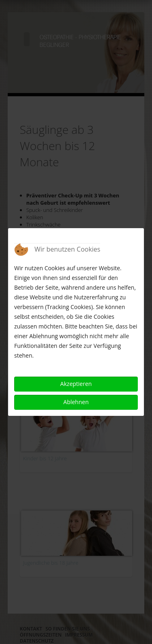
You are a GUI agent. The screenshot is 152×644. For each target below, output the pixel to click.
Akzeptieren (76, 384)
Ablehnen (76, 402)
